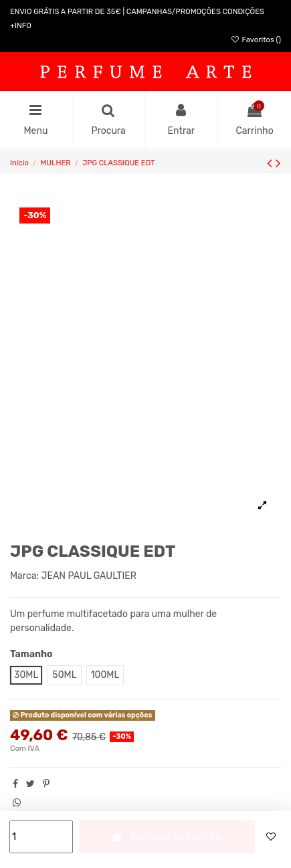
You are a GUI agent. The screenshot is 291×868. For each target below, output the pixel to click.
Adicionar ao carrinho (167, 837)
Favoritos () (256, 40)
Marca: (24, 576)
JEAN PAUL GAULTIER (89, 576)
